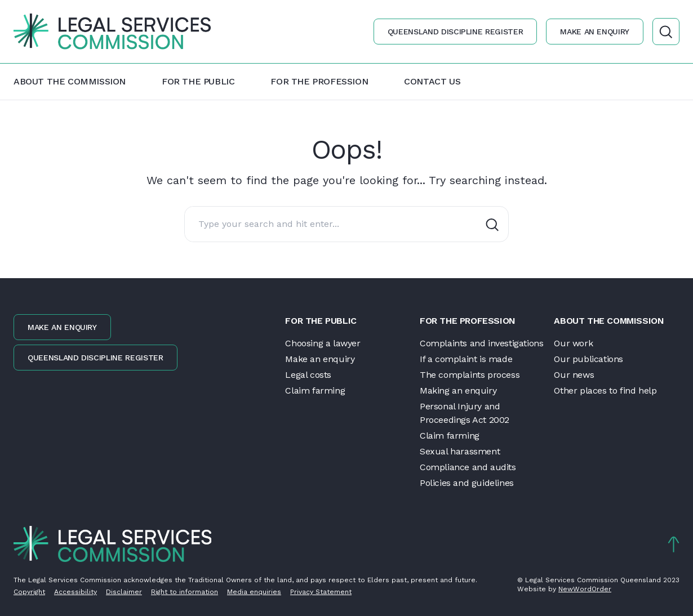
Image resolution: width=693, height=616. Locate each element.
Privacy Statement (321, 592)
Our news (574, 375)
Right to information (185, 592)
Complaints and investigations (481, 343)
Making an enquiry (458, 390)
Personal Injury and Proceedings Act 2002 (465, 413)
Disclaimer (124, 592)
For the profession (319, 81)
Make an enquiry (595, 32)
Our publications (588, 359)
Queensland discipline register (456, 32)
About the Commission (70, 81)
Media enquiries (254, 592)
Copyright (29, 592)
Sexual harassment (460, 451)
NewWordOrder (585, 589)
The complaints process (470, 375)
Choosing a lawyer (323, 343)
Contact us (432, 81)
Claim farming (315, 390)
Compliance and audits (468, 467)
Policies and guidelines (467, 483)
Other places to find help (605, 390)
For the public (198, 81)
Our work (573, 343)
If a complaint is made (466, 359)
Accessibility (75, 592)
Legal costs (308, 375)
